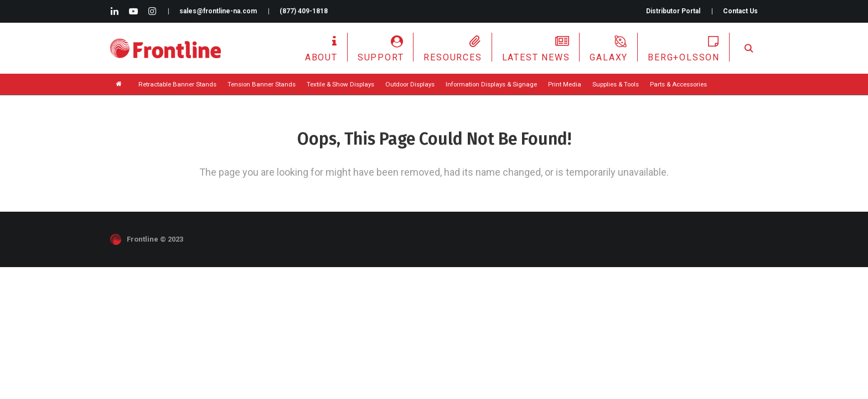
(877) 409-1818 (304, 11)
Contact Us (740, 11)
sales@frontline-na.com (218, 11)
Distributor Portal (673, 11)
